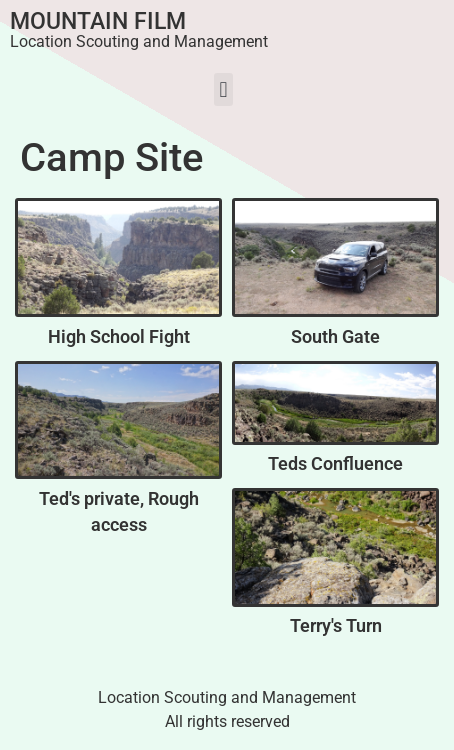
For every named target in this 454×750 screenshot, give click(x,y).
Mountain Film (98, 21)
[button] (223, 89)
